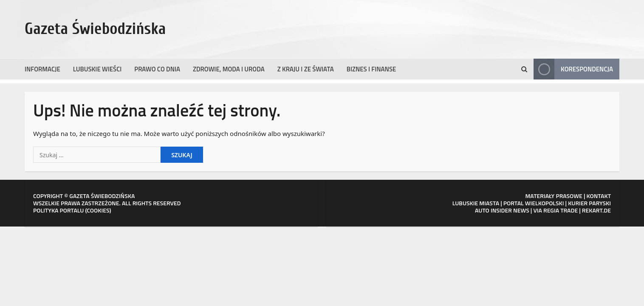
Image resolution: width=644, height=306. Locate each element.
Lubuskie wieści (97, 69)
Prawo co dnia (157, 69)
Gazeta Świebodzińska (95, 29)
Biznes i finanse (371, 69)
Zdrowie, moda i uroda (229, 69)
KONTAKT (599, 196)
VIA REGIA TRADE (555, 210)
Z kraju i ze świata (306, 69)
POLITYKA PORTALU (58, 210)
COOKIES (98, 210)
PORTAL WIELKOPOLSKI (534, 203)
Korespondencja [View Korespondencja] (573, 69)
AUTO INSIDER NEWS (502, 210)
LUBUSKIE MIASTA (476, 203)
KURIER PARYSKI (589, 203)
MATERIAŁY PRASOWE (554, 196)
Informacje (42, 69)
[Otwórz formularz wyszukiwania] (524, 69)
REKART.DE (596, 210)
